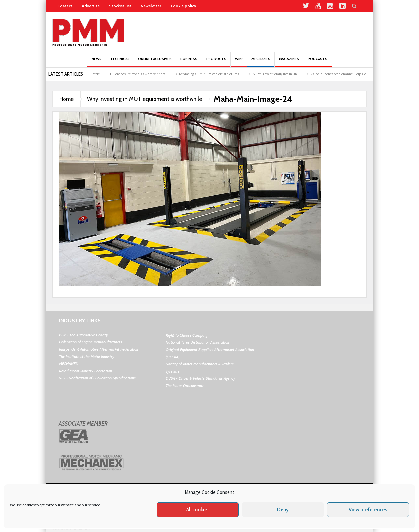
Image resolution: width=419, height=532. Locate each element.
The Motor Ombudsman (185, 385)
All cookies (198, 510)
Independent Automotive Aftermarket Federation (99, 349)
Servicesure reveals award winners (143, 74)
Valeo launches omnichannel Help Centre (345, 74)
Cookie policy (183, 6)
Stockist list (120, 6)
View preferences (368, 510)
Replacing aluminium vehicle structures (213, 74)
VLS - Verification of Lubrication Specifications (97, 378)
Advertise (91, 6)
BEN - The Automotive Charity (83, 335)
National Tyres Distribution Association (197, 342)
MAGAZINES (289, 62)
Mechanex (261, 62)
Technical (120, 62)
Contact (65, 6)
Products (216, 62)
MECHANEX (68, 364)
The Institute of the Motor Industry (87, 356)
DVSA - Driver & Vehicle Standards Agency (200, 378)
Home (66, 99)
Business (189, 62)
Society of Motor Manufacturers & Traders (200, 364)
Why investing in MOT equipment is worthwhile (145, 99)
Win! (239, 62)
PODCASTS (318, 62)
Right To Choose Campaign (188, 335)
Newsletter (151, 6)
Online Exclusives (155, 62)
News (97, 62)
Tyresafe (173, 371)
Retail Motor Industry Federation (85, 371)
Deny (283, 510)
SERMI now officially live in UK (279, 74)
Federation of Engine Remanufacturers (91, 342)
